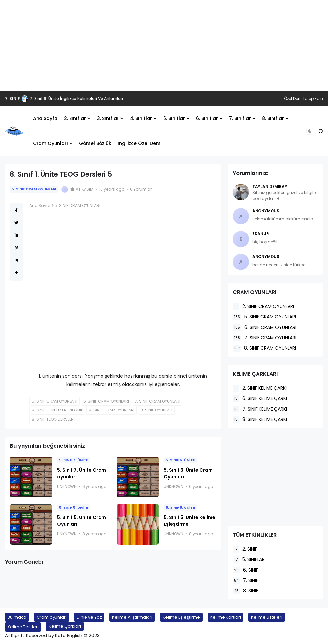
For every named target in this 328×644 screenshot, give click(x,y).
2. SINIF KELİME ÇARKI (260, 388)
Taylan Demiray (270, 187)
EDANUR (261, 234)
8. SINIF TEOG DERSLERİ (53, 419)
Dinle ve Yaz (89, 617)
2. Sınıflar (75, 118)
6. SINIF (245, 570)
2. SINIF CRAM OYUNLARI (263, 306)
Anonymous (266, 211)
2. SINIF (245, 549)
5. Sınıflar (174, 118)
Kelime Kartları (226, 617)
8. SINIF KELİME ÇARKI (260, 419)
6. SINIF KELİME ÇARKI (260, 399)
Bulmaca (17, 617)
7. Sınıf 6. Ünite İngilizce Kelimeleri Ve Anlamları (76, 98)
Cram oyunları (52, 617)
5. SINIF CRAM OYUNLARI (34, 189)
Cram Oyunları (50, 143)
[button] (310, 131)
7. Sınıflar (240, 118)
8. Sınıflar (273, 118)
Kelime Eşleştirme (181, 617)
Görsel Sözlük (95, 143)
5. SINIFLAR (249, 560)
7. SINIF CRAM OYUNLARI (157, 401)
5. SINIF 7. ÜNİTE (74, 460)
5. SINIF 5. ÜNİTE (74, 507)
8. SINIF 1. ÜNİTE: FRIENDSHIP (57, 410)
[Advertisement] (164, 46)
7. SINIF (12, 98)
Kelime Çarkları (65, 626)
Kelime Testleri (23, 627)
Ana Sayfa (45, 118)
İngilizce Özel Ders (139, 143)
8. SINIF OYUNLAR (156, 410)
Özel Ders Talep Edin (304, 98)
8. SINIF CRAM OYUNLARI (112, 410)
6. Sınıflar (207, 118)
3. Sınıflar (108, 118)
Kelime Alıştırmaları (132, 617)
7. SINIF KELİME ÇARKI (260, 409)
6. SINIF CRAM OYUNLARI (106, 401)
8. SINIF (245, 591)
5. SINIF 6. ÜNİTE (180, 460)
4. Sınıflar (141, 118)
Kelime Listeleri (267, 617)
